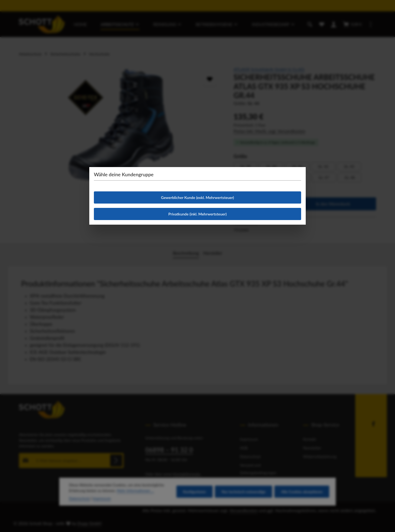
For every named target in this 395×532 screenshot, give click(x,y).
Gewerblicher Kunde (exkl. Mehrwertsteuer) (198, 197)
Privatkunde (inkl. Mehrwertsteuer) (197, 214)
